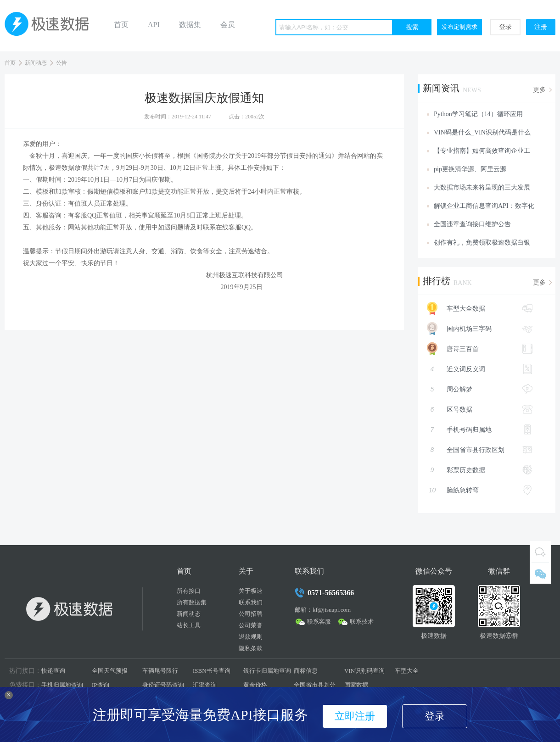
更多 (539, 90)
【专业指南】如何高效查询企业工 (482, 151)
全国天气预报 (110, 671)
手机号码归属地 (480, 430)
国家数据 (356, 685)
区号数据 (480, 409)
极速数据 (50, 26)
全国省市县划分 (315, 685)
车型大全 (407, 671)
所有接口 (189, 591)
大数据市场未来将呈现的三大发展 (482, 187)
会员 (228, 25)
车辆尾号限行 (160, 671)
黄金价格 (255, 685)
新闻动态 (36, 63)
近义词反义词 (480, 369)
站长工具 (189, 625)
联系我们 (251, 602)
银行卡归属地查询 (267, 671)
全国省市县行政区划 (480, 450)
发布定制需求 (459, 27)
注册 (541, 27)
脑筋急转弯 (480, 490)
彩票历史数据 (480, 470)
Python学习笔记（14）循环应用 (478, 114)
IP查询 (101, 685)
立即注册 (355, 716)
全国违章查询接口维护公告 (472, 224)
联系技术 (362, 622)
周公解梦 (480, 389)
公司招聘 (251, 614)
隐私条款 (251, 648)
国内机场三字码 (475, 329)
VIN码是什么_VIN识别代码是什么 (482, 132)
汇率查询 (205, 685)
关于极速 (251, 591)
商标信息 (306, 671)
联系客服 (319, 622)
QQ (540, 552)
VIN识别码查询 (364, 671)
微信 (540, 573)
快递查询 (53, 671)
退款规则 (251, 637)
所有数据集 (192, 602)
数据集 (190, 25)
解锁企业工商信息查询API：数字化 (484, 206)
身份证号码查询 (163, 685)
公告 (62, 63)
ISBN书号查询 (212, 671)
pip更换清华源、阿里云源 (470, 169)
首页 (121, 25)
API (154, 25)
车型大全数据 (475, 308)
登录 (505, 27)
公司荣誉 (251, 625)
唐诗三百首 (475, 349)
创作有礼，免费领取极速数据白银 (482, 243)
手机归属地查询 (62, 685)
